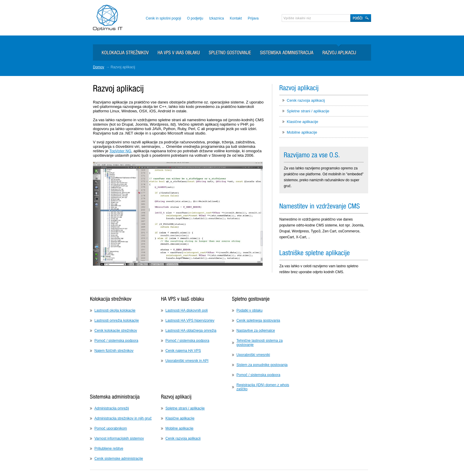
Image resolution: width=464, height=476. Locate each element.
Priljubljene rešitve (109, 449)
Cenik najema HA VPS (183, 351)
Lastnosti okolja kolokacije (115, 310)
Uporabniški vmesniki (253, 355)
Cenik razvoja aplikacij (306, 100)
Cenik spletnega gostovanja (258, 320)
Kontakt (236, 18)
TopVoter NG (120, 151)
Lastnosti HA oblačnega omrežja (191, 331)
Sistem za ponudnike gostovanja (262, 365)
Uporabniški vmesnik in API (187, 361)
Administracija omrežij (112, 408)
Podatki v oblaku (249, 310)
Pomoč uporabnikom (111, 428)
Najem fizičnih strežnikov (114, 351)
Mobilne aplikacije (302, 132)
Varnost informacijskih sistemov (119, 438)
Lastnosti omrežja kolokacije (117, 320)
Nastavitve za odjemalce (256, 331)
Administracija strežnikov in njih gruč (123, 418)
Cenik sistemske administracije (119, 459)
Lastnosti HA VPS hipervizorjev (190, 320)
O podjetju (195, 18)
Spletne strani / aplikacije (308, 111)
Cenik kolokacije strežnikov (116, 331)
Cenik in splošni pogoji (163, 18)
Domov (99, 67)
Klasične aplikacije (302, 122)
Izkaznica (217, 18)
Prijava (253, 18)
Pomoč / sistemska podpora (116, 341)
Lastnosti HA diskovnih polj (187, 310)
